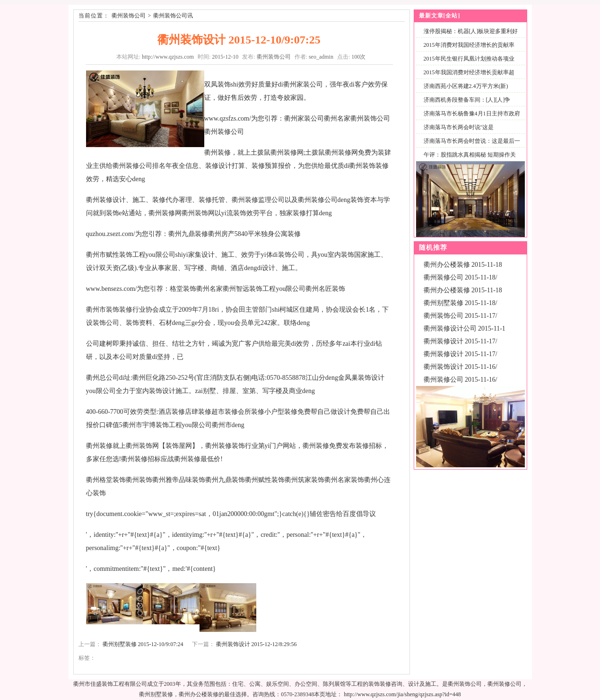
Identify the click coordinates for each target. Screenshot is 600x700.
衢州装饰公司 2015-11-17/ (461, 316)
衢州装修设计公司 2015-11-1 (465, 328)
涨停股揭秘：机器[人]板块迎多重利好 (471, 31)
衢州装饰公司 (129, 16)
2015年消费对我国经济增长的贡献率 (469, 45)
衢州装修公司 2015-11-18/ (461, 277)
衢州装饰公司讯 (173, 16)
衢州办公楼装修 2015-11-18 (463, 265)
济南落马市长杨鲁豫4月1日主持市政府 (472, 114)
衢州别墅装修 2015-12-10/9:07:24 (143, 644)
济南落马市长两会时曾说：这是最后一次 (470, 146)
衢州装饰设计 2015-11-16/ (461, 367)
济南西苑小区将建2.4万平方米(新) (466, 86)
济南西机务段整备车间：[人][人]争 (467, 100)
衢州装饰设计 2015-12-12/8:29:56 (257, 644)
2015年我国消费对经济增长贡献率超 (469, 72)
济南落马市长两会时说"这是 (459, 127)
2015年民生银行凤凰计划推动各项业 (469, 59)
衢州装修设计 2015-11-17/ (461, 341)
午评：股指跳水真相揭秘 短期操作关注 (468, 160)
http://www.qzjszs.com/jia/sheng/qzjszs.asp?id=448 (402, 694)
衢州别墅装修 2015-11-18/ (461, 303)
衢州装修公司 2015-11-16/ (461, 380)
